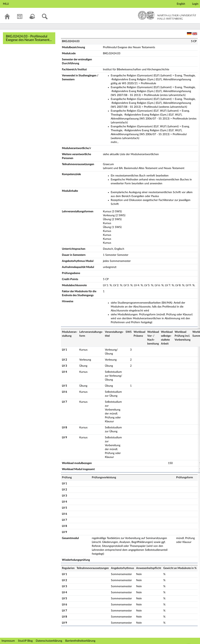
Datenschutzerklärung (49, 641)
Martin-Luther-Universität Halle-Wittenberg (167, 15)
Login (195, 4)
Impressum (8, 641)
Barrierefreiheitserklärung (80, 641)
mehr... (115, 142)
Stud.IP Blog (25, 641)
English (181, 4)
